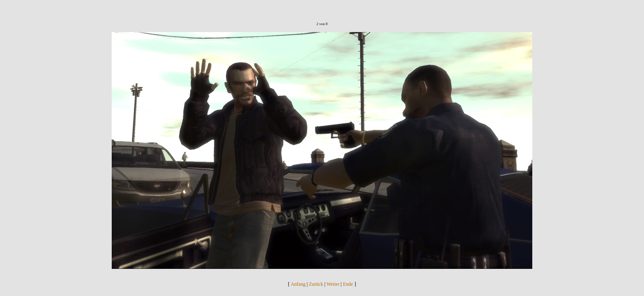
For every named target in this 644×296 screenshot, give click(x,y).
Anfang (298, 284)
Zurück (316, 284)
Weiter (333, 284)
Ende (348, 284)
